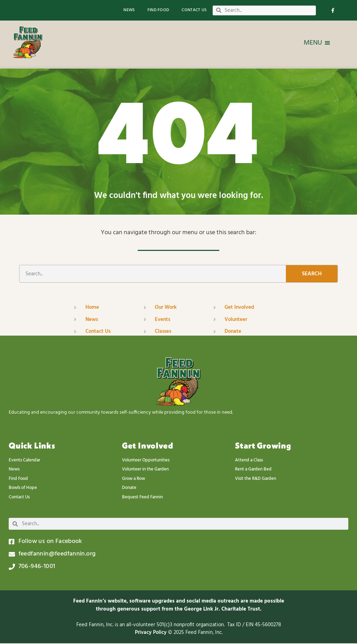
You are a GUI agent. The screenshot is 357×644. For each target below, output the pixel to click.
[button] (313, 43)
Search (312, 275)
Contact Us (194, 10)
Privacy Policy (151, 633)
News (129, 10)
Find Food (158, 10)
